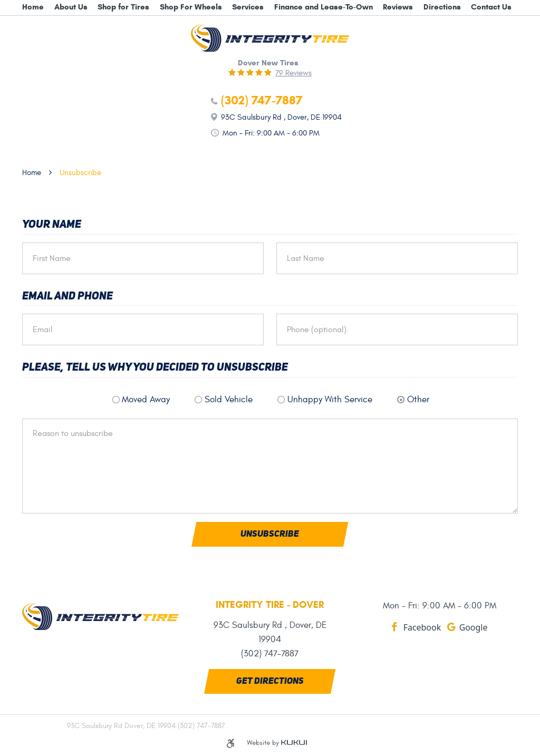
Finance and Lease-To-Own (324, 7)
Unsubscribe (80, 173)
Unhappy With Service (330, 400)
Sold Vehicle (229, 400)
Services (248, 7)
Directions (442, 7)
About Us (71, 7)
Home (33, 7)
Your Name (52, 225)
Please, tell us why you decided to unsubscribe (155, 368)
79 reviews (293, 73)
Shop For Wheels (191, 7)
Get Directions (270, 681)
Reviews (398, 7)
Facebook (422, 627)
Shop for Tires (123, 7)
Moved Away (146, 400)
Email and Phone (67, 297)
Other (418, 400)
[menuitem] (33, 8)
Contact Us (491, 7)
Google (474, 627)
